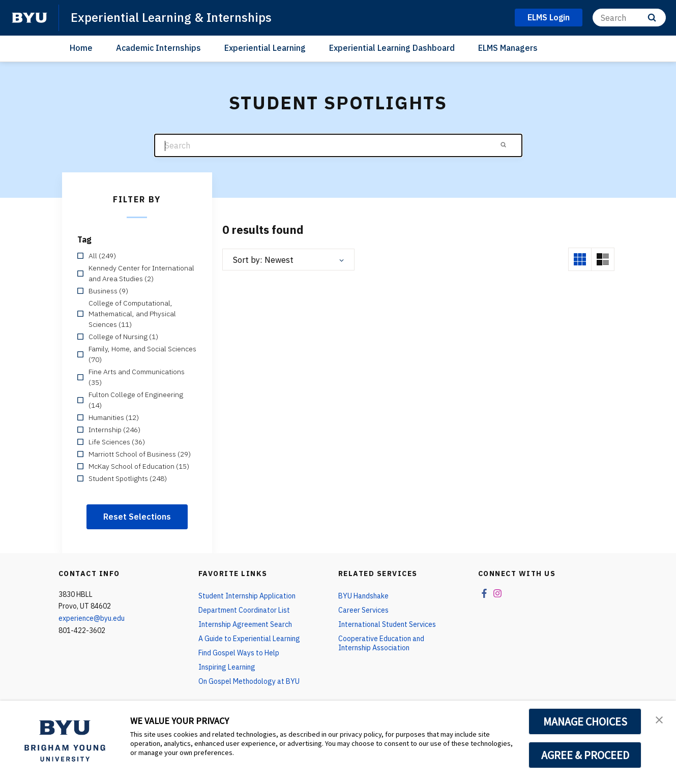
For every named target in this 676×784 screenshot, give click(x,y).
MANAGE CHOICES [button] (585, 721)
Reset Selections (137, 517)
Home (81, 48)
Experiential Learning (265, 48)
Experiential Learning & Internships (171, 17)
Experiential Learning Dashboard (392, 48)
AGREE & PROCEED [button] (585, 755)
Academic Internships (158, 48)
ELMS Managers (508, 48)
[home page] (30, 18)
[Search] (629, 18)
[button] (659, 719)
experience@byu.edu (92, 618)
